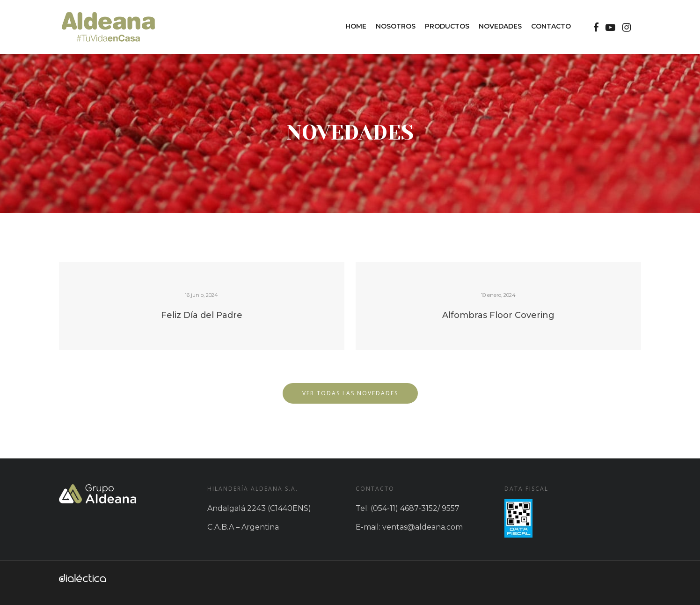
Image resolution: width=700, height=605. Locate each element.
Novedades (500, 26)
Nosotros (396, 26)
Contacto (551, 26)
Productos (447, 26)
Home (356, 26)
